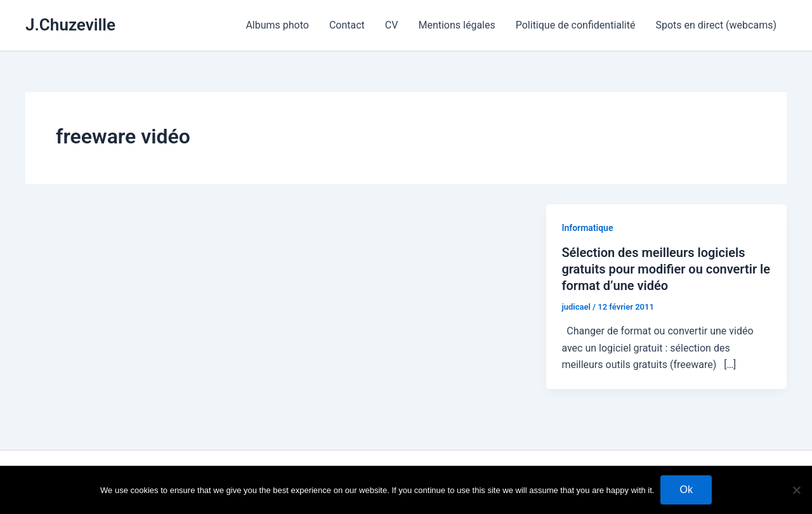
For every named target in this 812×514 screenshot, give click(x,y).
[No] (796, 490)
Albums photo (277, 25)
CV (392, 25)
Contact (347, 25)
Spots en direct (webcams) (716, 25)
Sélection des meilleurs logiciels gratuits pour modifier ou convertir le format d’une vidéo (666, 269)
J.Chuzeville (70, 25)
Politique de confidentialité (576, 25)
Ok (686, 490)
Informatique (587, 228)
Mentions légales (456, 25)
